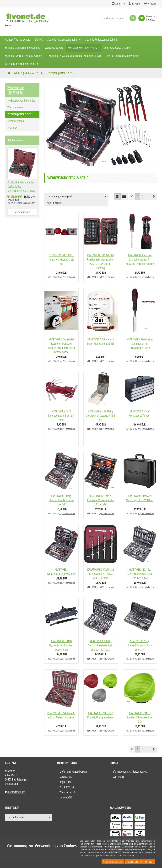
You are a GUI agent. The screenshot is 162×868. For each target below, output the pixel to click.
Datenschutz (66, 777)
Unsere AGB (66, 797)
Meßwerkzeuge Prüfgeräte (21, 101)
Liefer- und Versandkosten (73, 771)
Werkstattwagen (16, 107)
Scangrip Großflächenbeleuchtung (23, 48)
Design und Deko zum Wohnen (123, 56)
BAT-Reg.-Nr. (119, 777)
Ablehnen (132, 862)
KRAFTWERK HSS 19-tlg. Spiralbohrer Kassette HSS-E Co (101, 415)
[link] (142, 18)
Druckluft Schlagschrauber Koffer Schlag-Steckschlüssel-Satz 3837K (21, 187)
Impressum (65, 782)
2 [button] (143, 196)
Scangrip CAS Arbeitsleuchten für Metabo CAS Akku (76, 56)
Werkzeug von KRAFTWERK (84, 48)
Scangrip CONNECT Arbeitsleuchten (25, 56)
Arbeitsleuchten (16, 121)
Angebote (15, 140)
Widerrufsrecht (67, 792)
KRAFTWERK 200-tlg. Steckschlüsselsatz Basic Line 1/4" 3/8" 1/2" (101, 645)
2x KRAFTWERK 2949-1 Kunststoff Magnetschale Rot (61, 260)
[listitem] (116, 818)
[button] (154, 197)
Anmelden (152, 4)
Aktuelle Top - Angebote (18, 40)
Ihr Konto (136, 4)
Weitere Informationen (113, 862)
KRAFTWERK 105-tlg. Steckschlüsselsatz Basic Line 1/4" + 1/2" (140, 574)
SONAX (39, 40)
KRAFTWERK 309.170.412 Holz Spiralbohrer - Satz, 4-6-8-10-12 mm (101, 574)
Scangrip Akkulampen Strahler (64, 40)
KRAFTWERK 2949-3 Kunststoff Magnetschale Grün (140, 717)
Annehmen (147, 862)
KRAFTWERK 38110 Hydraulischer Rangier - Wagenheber (61, 645)
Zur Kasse (120, 4)
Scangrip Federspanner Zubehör (102, 40)
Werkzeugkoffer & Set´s (20, 114)
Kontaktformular (15, 792)
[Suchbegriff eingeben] (118, 18)
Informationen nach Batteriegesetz (130, 771)
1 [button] (138, 196)
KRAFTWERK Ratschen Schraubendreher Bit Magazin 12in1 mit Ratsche (140, 260)
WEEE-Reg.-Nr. (67, 787)
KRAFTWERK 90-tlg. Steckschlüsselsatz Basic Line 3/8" (61, 500)
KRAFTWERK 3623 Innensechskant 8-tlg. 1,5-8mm (61, 415)
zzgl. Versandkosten (67, 277)
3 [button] (148, 196)
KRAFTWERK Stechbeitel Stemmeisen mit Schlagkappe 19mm (140, 344)
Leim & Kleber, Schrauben (118, 48)
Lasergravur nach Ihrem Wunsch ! (22, 64)
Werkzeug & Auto (54, 48)
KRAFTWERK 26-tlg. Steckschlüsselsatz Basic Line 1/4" (140, 645)
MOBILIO (12, 128)
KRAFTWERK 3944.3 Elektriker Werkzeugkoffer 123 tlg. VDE (101, 500)
